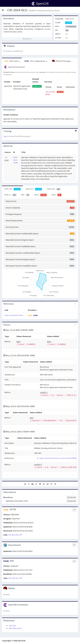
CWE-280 (12, 626)
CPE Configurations (36, 61)
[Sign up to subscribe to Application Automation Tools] (72, 501)
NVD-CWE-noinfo (15, 628)
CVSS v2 (10, 195)
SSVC (57, 195)
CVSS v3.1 (34, 189)
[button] (3, 10)
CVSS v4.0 (12, 189)
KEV (26, 195)
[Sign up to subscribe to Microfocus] (72, 497)
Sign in (6, 136)
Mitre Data (12, 61)
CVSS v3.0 (54, 189)
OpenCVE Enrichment (14, 67)
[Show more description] (27, 39)
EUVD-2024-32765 (16, 160)
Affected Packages (61, 61)
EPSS (41, 195)
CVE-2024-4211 (17, 10)
